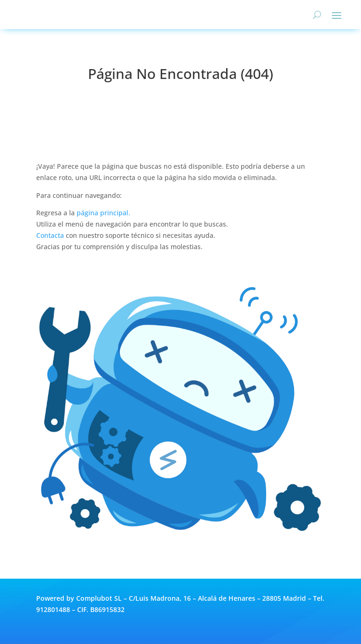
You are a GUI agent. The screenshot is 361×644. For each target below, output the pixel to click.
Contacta (50, 235)
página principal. (103, 213)
